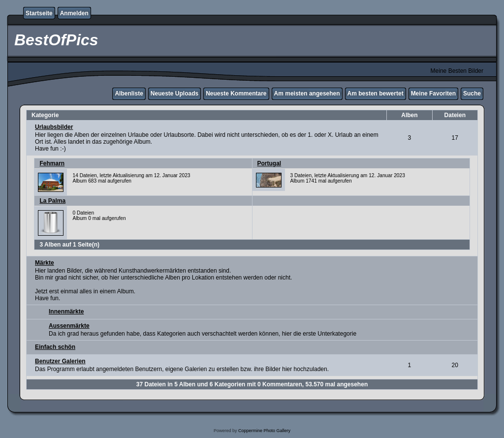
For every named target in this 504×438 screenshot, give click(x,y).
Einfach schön (55, 347)
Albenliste (129, 94)
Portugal (269, 163)
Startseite (39, 13)
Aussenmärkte (69, 326)
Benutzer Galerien (60, 361)
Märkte (45, 263)
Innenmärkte (66, 312)
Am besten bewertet (376, 94)
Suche (472, 94)
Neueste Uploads (174, 94)
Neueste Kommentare (236, 94)
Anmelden (74, 13)
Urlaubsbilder (54, 127)
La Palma (52, 201)
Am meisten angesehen (307, 94)
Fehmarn (52, 163)
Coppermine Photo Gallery (264, 431)
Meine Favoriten (433, 94)
